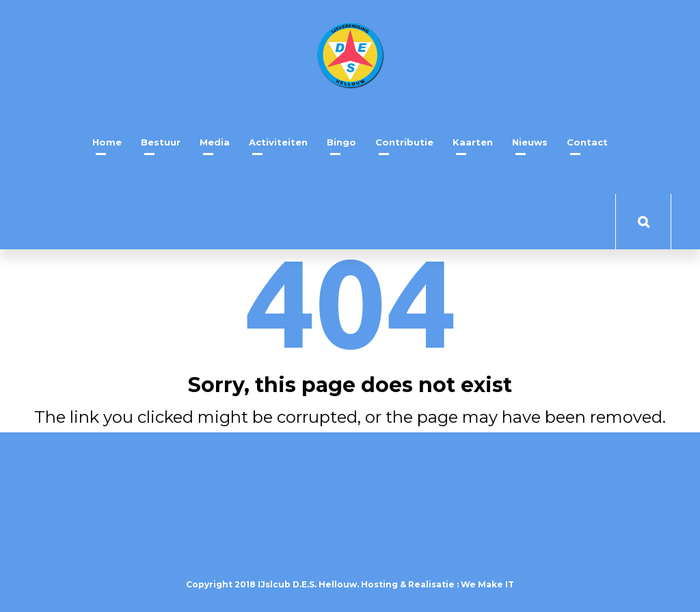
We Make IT (487, 584)
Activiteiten (278, 142)
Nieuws (530, 142)
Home (107, 142)
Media (215, 142)
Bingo (341, 142)
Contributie (404, 142)
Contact (587, 142)
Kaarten (473, 142)
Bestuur (161, 142)
